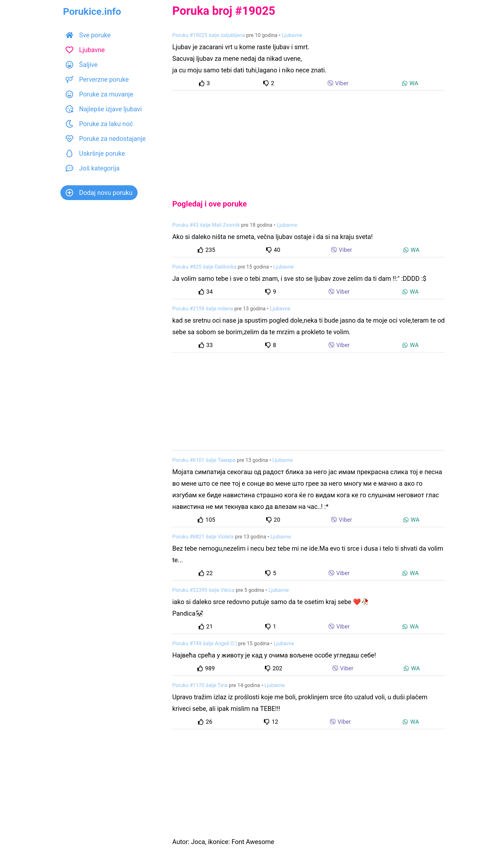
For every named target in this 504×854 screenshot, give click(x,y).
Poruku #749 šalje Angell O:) (205, 643)
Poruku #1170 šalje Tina (200, 685)
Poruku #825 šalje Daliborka (204, 267)
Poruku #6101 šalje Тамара (204, 460)
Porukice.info (92, 11)
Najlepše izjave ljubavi (104, 109)
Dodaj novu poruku (99, 193)
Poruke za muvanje (99, 94)
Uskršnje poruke (95, 153)
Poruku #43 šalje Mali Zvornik (206, 225)
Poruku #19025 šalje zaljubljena (209, 35)
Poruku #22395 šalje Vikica (203, 590)
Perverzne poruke (97, 79)
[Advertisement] (309, 140)
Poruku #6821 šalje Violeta (203, 537)
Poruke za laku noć (99, 124)
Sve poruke (88, 35)
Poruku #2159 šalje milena (203, 309)
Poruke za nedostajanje (106, 139)
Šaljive (81, 65)
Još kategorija (93, 168)
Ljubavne (85, 50)
